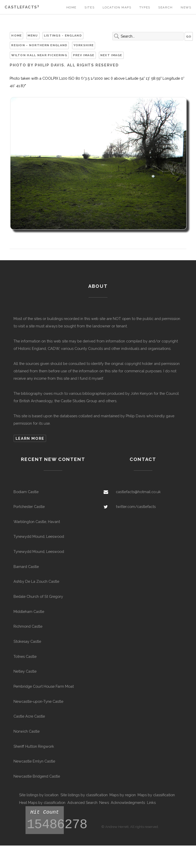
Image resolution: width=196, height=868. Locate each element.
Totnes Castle (25, 656)
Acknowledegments (128, 802)
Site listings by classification (84, 795)
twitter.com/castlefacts (136, 507)
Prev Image (84, 55)
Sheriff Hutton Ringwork (34, 746)
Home (71, 7)
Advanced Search (82, 802)
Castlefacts (22, 7)
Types (145, 7)
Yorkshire (84, 45)
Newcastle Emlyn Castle (34, 761)
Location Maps (117, 7)
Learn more (30, 438)
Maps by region (123, 795)
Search (166, 7)
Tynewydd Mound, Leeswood (39, 536)
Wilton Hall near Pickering (39, 55)
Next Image (111, 55)
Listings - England (63, 35)
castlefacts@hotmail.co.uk (138, 492)
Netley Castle (25, 671)
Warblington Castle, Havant (37, 522)
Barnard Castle (26, 567)
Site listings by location (39, 795)
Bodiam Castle (26, 492)
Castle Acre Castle (29, 716)
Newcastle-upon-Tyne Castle (38, 701)
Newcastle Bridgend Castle (37, 776)
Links (151, 802)
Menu (33, 35)
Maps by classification (156, 795)
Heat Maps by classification (42, 802)
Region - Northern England (39, 45)
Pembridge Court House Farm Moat (44, 686)
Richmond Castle (28, 626)
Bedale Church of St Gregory (38, 596)
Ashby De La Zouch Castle (36, 581)
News (186, 7)
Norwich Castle (27, 731)
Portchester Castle (29, 507)
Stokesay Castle (27, 641)
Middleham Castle (29, 611)
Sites (89, 7)
